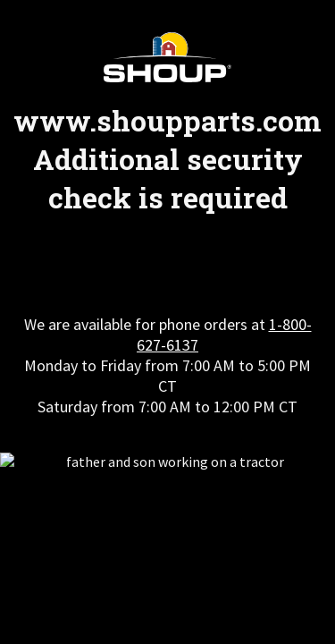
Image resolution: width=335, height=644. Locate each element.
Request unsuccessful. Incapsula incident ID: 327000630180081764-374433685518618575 (167, 322)
